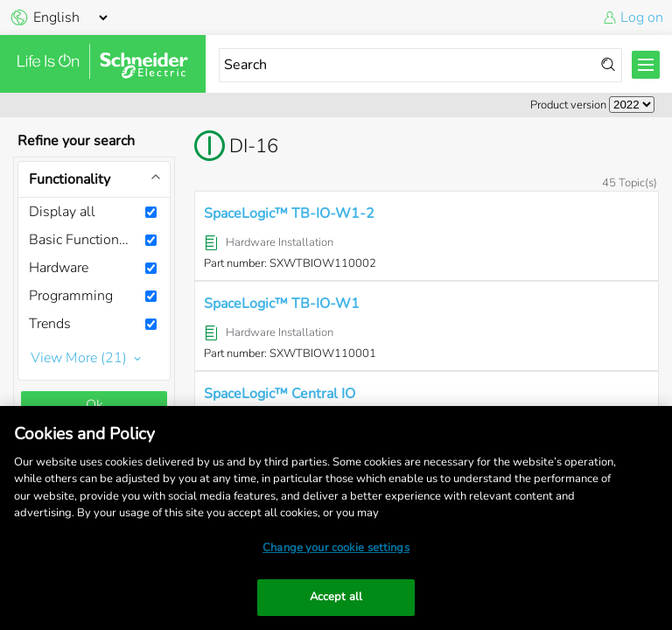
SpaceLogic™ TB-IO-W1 (282, 304)
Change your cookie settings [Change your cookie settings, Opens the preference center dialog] (336, 548)
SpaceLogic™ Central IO (280, 394)
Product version (568, 105)
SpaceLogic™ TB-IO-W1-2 (289, 213)
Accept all (336, 597)
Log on (642, 17)
